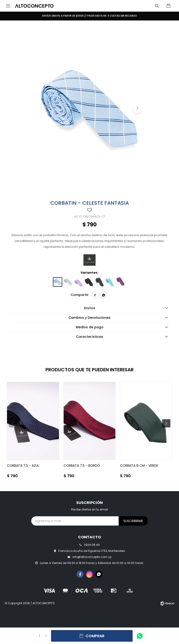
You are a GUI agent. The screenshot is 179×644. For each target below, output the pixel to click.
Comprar (95, 636)
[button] (157, 6)
